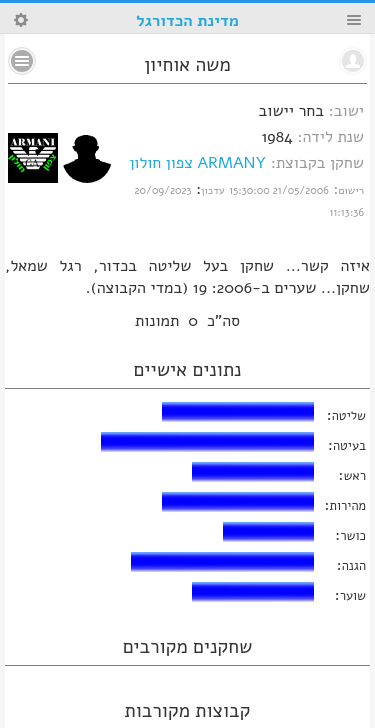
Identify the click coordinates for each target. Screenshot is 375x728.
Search (21, 20)
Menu (354, 20)
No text (22, 61)
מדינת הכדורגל (187, 21)
